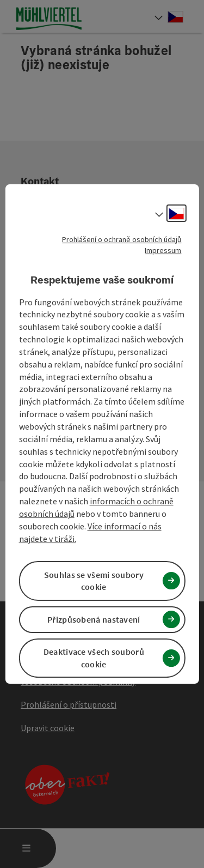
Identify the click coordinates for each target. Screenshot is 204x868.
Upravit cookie (48, 728)
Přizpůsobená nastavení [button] (94, 619)
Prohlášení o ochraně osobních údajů (122, 239)
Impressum (163, 250)
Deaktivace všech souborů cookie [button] (94, 658)
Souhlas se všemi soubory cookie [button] (94, 581)
